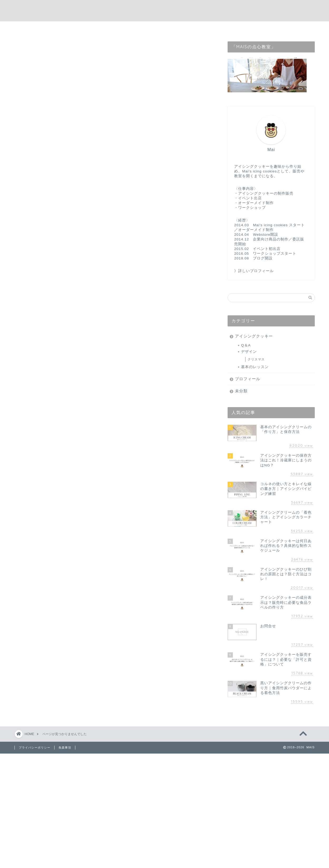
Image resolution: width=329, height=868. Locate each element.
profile (147, 28)
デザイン (249, 352)
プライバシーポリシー (35, 748)
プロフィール (48, 284)
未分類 (41, 292)
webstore (203, 28)
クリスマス (256, 359)
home (123, 28)
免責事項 (65, 748)
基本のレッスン (255, 367)
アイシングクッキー (54, 275)
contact (174, 28)
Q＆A (246, 345)
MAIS (164, 11)
